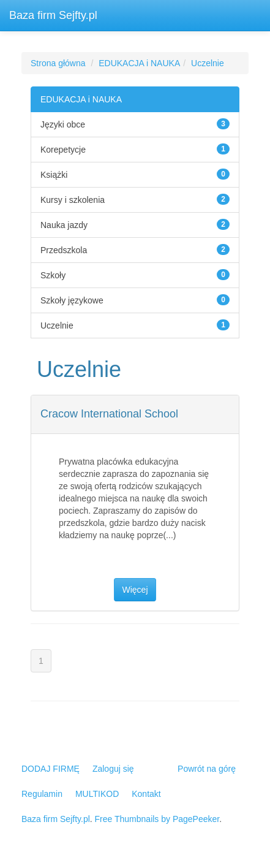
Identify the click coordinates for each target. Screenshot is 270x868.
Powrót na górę (207, 769)
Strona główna (58, 63)
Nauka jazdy (64, 225)
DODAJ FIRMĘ (51, 769)
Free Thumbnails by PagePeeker (157, 819)
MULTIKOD (97, 794)
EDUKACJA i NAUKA (139, 63)
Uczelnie (208, 63)
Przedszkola (64, 250)
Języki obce (63, 124)
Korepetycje (63, 150)
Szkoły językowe (72, 300)
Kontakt (146, 794)
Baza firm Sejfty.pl (53, 15)
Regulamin (42, 794)
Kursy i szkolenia (73, 200)
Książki (54, 175)
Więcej (135, 590)
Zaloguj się (113, 769)
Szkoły (53, 275)
